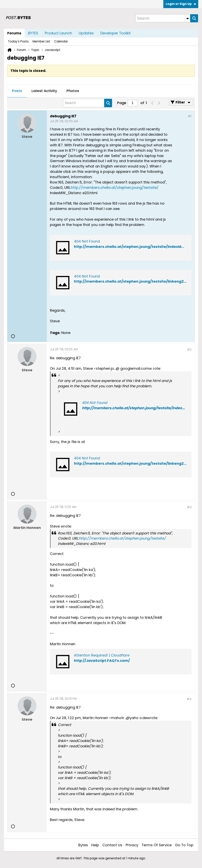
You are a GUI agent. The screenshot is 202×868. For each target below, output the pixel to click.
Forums (14, 33)
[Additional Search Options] (188, 18)
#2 (189, 350)
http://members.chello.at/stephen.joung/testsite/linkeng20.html (135, 281)
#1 (190, 116)
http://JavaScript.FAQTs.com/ (102, 661)
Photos (73, 91)
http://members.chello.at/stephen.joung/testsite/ (115, 188)
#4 (189, 699)
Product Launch (58, 33)
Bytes (83, 845)
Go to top (184, 845)
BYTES (33, 33)
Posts (17, 91)
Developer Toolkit (115, 33)
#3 (189, 507)
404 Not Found (87, 241)
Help (95, 845)
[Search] (163, 18)
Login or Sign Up (181, 4)
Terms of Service (157, 845)
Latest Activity (44, 91)
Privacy (132, 845)
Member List (41, 41)
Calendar (61, 41)
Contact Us (112, 845)
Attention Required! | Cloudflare (102, 655)
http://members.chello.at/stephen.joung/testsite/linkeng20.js (132, 463)
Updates (86, 33)
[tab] (17, 91)
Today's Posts (18, 41)
